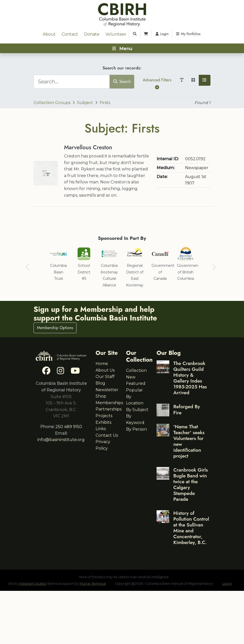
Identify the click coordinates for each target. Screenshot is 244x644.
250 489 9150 (69, 427)
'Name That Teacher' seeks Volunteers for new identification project (189, 441)
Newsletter (107, 390)
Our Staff (105, 377)
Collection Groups (52, 103)
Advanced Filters (157, 83)
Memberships (109, 403)
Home (102, 364)
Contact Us (107, 435)
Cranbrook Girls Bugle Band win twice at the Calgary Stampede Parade (191, 484)
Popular (134, 390)
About (49, 34)
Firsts (105, 103)
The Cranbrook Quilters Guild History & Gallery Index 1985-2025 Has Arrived (190, 378)
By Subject (137, 410)
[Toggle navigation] (122, 48)
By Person (136, 429)
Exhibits (103, 422)
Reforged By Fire (187, 409)
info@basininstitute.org (61, 440)
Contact (70, 34)
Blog (100, 383)
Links (101, 429)
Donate (92, 34)
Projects (104, 416)
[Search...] (72, 82)
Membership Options (55, 328)
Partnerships (109, 409)
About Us (105, 370)
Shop (101, 396)
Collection (136, 370)
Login (162, 34)
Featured (136, 383)
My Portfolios (188, 34)
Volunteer (116, 34)
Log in (227, 584)
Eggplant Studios (33, 584)
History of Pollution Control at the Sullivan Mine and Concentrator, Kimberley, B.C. (191, 528)
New (131, 377)
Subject (85, 103)
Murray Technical (93, 584)
